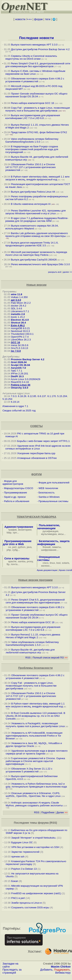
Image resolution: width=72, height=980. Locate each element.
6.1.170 (52, 396)
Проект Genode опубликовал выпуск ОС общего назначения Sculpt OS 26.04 (36, 95)
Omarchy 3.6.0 (19, 388)
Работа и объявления (17, 501)
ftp (8, 564)
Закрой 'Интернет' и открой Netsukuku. (34, 838)
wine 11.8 (16, 294)
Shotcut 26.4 (18, 323)
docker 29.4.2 (18, 306)
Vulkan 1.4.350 (19, 297)
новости (20, 19)
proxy (30, 561)
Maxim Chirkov (61, 967)
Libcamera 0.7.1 (20, 311)
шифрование (49, 550)
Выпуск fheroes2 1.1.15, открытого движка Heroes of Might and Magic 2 (33, 636)
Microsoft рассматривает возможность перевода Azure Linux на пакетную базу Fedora (36, 253)
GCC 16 (15, 342)
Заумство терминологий (25, 852)
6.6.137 (42, 396)
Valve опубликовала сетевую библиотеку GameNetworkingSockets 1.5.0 (32, 140)
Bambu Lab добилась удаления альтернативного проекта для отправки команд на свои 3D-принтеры (37, 235)
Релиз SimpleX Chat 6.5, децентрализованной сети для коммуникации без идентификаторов (38, 65)
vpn (15, 533)
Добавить (46, 970)
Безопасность (47, 493)
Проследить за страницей (12, 971)
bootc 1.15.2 (18, 317)
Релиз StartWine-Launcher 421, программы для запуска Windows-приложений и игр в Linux (35, 212)
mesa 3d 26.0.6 (20, 345)
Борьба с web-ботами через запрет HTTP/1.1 (43, 441)
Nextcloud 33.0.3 (20, 331)
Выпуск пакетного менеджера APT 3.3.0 (34, 45)
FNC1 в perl (18, 898)
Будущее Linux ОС (22, 842)
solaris (66, 563)
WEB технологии (48, 488)
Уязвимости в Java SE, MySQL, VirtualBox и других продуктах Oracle (34, 745)
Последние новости (36, 38)
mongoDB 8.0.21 (20, 328)
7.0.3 (14, 396)
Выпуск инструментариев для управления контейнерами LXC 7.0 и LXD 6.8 (33, 117)
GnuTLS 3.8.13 (19, 348)
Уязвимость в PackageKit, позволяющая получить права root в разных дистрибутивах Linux (36, 725)
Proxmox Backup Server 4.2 (27, 359)
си (9, 547)
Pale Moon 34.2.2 (21, 303)
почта (14, 564)
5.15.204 (62, 396)
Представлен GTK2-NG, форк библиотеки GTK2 (39, 132)
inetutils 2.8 (18, 314)
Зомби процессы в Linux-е (26, 903)
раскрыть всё (55, 272)
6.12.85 (32, 396)
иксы (61, 534)
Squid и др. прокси (15, 497)
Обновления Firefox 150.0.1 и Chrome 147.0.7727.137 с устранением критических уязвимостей (31, 167)
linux (52, 563)
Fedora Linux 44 (20, 385)
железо (45, 566)
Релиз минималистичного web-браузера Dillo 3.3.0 (40, 264)
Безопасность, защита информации (53, 543)
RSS (28, 658)
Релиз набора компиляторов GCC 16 (32, 103)
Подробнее (48, 812)
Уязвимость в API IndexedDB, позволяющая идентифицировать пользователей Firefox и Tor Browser (34, 736)
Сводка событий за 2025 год (19, 411)
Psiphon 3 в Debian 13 (24, 869)
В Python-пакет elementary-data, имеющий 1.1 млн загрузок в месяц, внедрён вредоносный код (37, 178)
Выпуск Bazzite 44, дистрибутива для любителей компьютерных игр (30, 651)
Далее (62, 812)
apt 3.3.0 (16, 300)
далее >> (67, 272)
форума (43, 823)
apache (12, 561)
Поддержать (62, 970)
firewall (47, 547)
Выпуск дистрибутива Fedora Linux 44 (33, 192)
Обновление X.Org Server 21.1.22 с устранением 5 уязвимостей (29, 770)
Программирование (15, 493)
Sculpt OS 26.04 (20, 365)
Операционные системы (49, 558)
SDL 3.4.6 (16, 308)
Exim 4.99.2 (18, 325)
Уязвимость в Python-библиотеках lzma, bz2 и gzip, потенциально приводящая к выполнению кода (36, 785)
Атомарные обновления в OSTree (37, 458)
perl (14, 547)
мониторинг (25, 530)
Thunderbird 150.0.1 (22, 334)
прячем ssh (18, 857)
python (22, 547)
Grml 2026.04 (19, 362)
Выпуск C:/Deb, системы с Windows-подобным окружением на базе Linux (35, 72)
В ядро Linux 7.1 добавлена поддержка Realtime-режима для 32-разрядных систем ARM (37, 220)
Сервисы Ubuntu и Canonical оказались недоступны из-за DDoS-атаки (31, 57)
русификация (50, 531)
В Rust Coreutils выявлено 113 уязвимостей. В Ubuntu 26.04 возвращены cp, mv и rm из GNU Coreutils (35, 716)
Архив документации (47, 570)
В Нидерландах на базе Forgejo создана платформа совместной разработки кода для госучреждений (32, 149)
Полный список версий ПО (50, 658)
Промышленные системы (53, 501)
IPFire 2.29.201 (19, 374)
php (9, 550)
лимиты (56, 547)
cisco (45, 563)
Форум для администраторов (13, 482)
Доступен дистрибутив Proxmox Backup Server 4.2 (40, 49)
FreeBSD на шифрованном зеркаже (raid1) (36, 893)
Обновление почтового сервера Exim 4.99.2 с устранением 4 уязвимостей (35, 80)
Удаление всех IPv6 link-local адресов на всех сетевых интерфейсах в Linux (38, 447)
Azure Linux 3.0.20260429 (26, 379)
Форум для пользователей (54, 483)
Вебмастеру (63, 973)
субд (15, 550)
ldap (9, 533)
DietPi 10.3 (17, 376)
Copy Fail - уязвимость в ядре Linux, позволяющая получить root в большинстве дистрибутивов (38, 109)
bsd (59, 563)
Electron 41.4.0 (20, 320)
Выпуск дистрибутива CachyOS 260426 (34, 260)
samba (22, 561)
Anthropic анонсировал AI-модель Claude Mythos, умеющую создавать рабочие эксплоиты (34, 804)
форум (38, 19)
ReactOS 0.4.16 (20, 382)
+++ (29, 19)
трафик (12, 530)
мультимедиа (49, 534)
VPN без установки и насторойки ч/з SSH (35, 847)
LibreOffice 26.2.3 (21, 340)
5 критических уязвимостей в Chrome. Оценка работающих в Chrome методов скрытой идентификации (35, 761)
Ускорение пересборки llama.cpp (36, 453)
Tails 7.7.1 (16, 371)
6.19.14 (15, 402)
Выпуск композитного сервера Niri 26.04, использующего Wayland (32, 227)
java (29, 547)
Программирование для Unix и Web (17, 543)
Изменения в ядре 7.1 (15, 406)
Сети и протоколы (17, 558)
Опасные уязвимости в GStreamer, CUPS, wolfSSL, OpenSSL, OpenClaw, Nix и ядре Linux (33, 795)
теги (48, 19)
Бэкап (15, 881)
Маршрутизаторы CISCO (19, 488)
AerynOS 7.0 (18, 368)
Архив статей (66, 570)
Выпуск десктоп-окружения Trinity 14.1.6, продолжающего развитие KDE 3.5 (32, 244)
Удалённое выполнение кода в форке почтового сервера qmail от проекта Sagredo (37, 752)
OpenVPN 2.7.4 (20, 337)
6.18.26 (22, 396)
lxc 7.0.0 (16, 351)
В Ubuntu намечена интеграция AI (31, 204)
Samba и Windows (49, 497)
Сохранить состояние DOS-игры (30, 907)
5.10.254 (7, 399)
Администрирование (19, 527)
